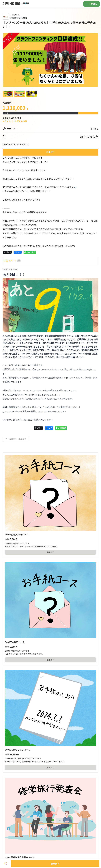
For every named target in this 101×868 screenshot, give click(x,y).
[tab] (6, 261)
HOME (6, 261)
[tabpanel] (50, 355)
